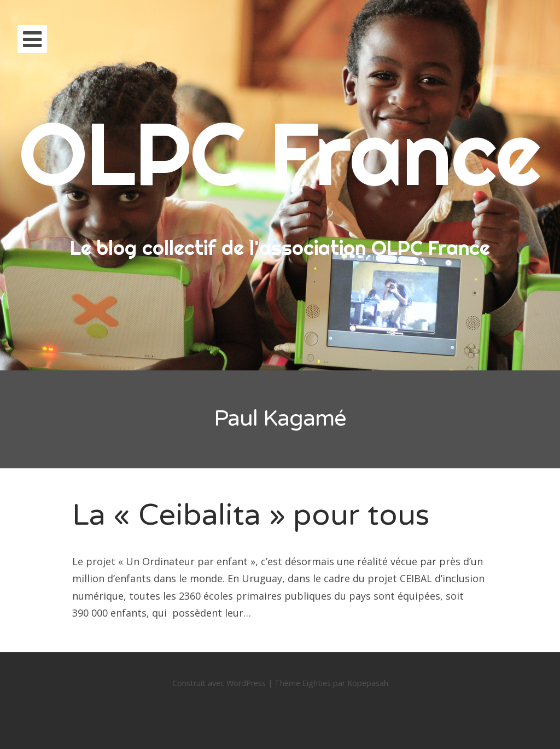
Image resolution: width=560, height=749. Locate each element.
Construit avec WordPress (219, 683)
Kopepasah (368, 683)
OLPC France (280, 153)
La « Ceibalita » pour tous (251, 515)
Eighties (317, 683)
